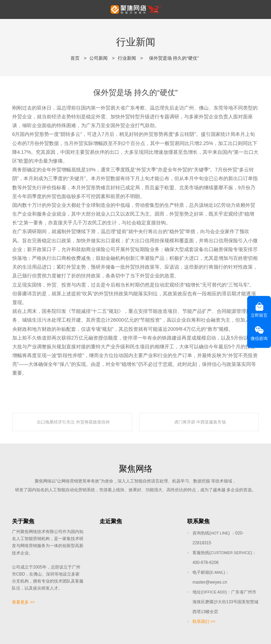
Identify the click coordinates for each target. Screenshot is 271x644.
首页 (75, 58)
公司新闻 (99, 58)
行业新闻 (127, 58)
